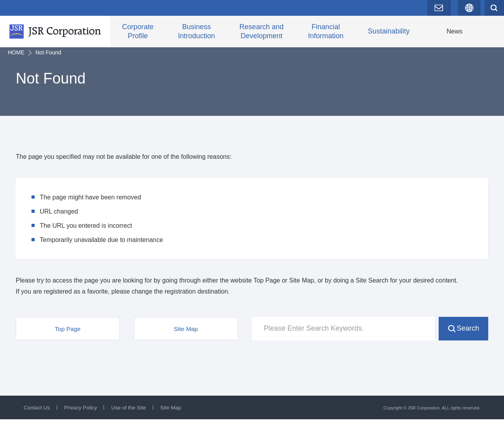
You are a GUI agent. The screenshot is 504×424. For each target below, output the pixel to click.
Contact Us (37, 412)
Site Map (175, 412)
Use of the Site (132, 412)
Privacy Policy (82, 412)
